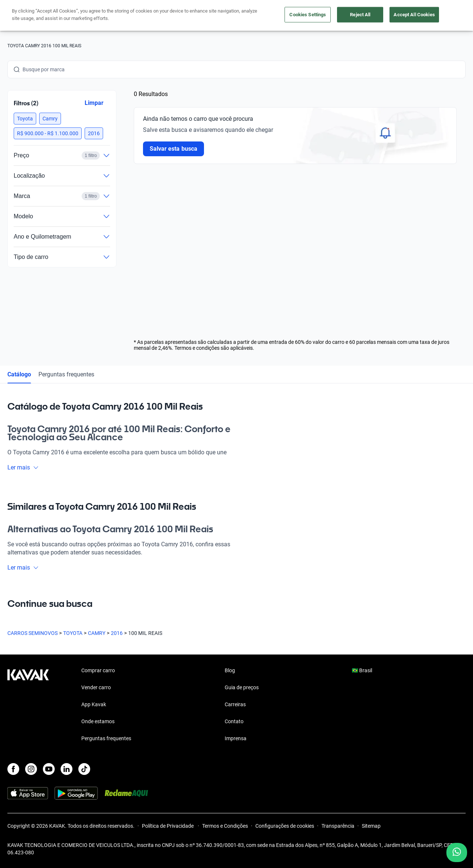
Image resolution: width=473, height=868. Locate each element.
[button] (25, 119)
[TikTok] (84, 769)
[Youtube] (49, 769)
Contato (234, 721)
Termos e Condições (225, 826)
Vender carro (226, 16)
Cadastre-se (444, 16)
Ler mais (23, 467)
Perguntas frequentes (66, 374)
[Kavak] (28, 16)
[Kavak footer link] (28, 705)
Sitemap (371, 826)
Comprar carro (185, 16)
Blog (230, 670)
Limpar (94, 103)
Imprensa (236, 738)
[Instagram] (31, 769)
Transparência (338, 826)
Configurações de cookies (285, 826)
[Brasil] (400, 16)
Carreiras (235, 704)
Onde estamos (98, 721)
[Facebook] (13, 769)
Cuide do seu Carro (322, 16)
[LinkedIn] (67, 769)
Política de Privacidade (168, 826)
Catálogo (19, 374)
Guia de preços (242, 687)
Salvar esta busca (173, 149)
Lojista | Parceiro (270, 16)
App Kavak (94, 704)
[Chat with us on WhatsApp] (457, 852)
